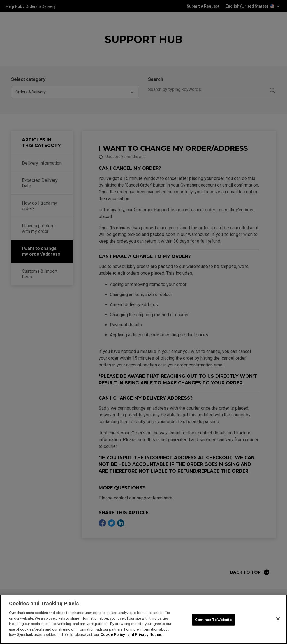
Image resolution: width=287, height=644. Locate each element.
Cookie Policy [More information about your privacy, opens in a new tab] (113, 635)
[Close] (278, 619)
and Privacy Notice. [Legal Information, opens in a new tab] (144, 635)
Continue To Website (213, 620)
